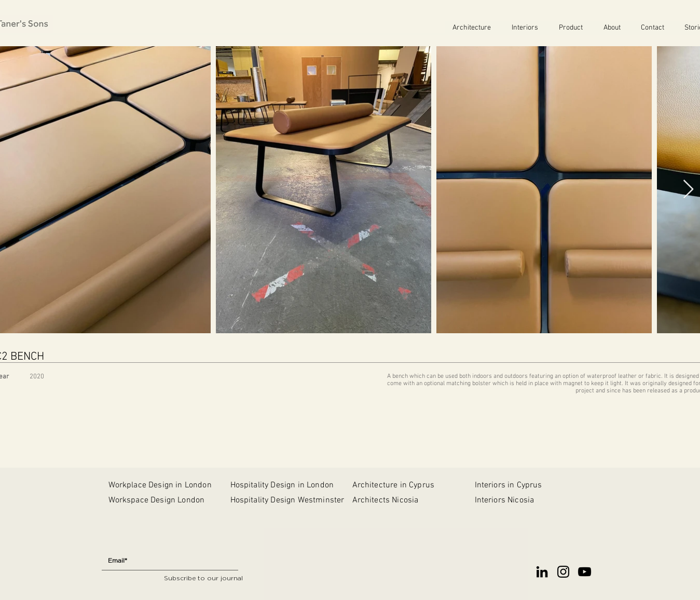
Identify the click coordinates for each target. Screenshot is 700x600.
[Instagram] (563, 572)
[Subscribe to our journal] (203, 578)
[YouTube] (585, 572)
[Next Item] (688, 190)
